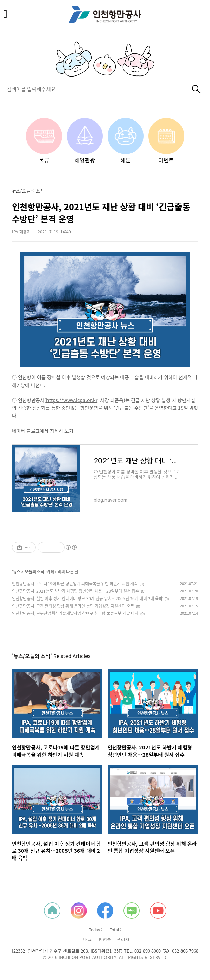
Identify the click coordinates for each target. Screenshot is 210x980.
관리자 (123, 939)
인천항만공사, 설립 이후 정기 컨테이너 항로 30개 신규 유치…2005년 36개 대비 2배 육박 (87, 598)
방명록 (105, 939)
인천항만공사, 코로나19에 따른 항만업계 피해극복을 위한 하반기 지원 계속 (75, 584)
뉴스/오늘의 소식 (28, 191)
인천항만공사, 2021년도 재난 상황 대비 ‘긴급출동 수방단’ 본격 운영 (101, 213)
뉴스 (17, 572)
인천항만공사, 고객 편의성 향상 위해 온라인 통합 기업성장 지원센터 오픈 (73, 606)
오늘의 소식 (35, 572)
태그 (88, 939)
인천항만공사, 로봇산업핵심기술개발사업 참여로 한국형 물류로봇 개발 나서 (75, 613)
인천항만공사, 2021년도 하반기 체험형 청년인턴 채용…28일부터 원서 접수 (75, 591)
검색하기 (196, 89)
